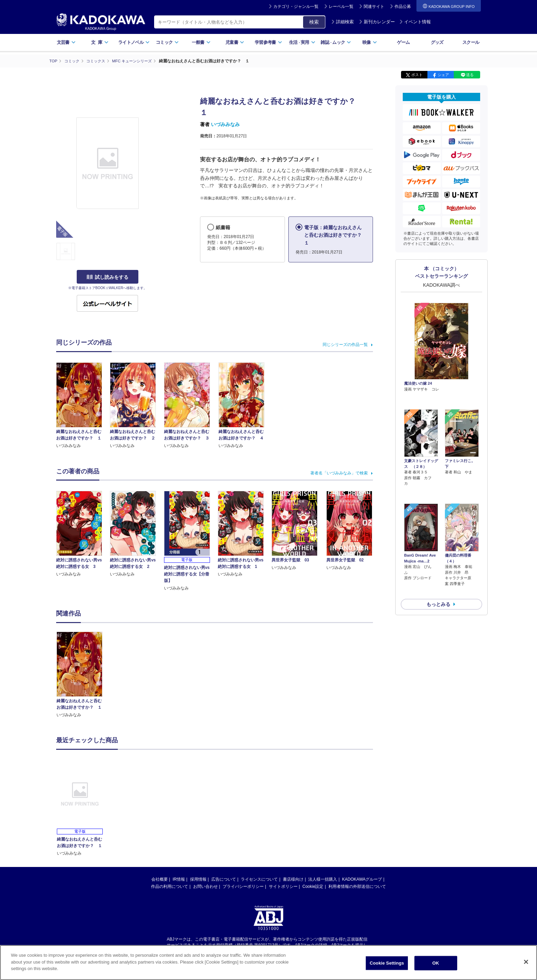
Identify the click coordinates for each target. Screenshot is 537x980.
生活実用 (302, 42)
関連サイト (374, 7)
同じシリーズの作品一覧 (345, 344)
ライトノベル (134, 42)
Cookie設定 (313, 886)
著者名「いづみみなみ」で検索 (339, 473)
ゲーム (403, 42)
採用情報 (198, 879)
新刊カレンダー (377, 22)
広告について (224, 879)
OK (436, 963)
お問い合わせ (205, 886)
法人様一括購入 (323, 879)
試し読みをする (108, 277)
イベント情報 (415, 22)
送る (470, 75)
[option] (83, 675)
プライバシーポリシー (243, 886)
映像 (370, 42)
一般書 (201, 42)
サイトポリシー (283, 886)
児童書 (235, 42)
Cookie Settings (387, 963)
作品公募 (403, 7)
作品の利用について (170, 886)
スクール (471, 42)
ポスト (417, 75)
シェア (443, 75)
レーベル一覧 (341, 7)
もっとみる (438, 568)
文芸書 (66, 42)
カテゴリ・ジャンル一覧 (296, 7)
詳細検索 (342, 22)
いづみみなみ (225, 124)
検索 (314, 22)
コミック (167, 42)
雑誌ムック (336, 42)
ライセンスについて (259, 879)
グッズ (437, 42)
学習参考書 (268, 42)
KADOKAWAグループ (362, 879)
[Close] (526, 962)
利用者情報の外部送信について (357, 886)
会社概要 (160, 879)
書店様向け (293, 879)
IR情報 (179, 879)
